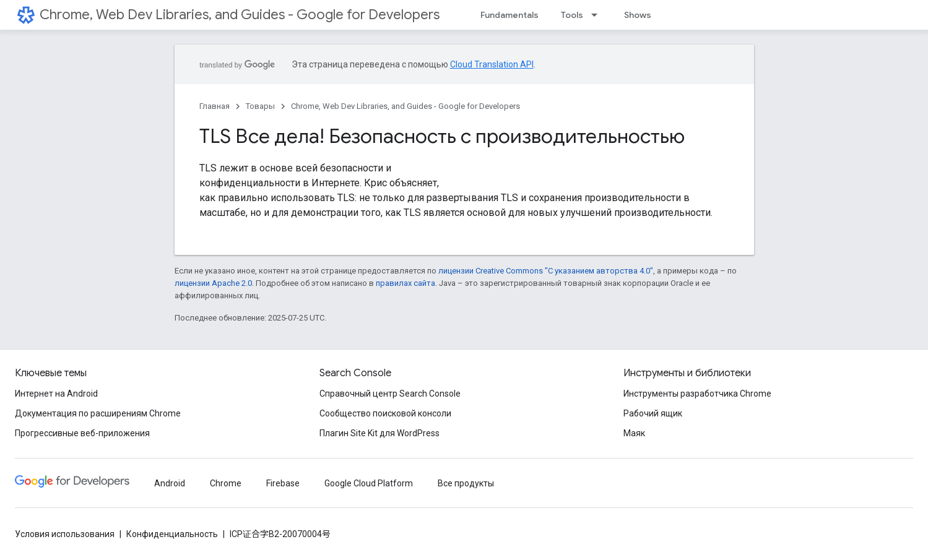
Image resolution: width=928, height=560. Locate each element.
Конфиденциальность (172, 534)
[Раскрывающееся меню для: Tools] (598, 15)
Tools (572, 15)
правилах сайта (405, 283)
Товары (260, 106)
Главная (215, 106)
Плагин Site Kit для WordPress (379, 433)
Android (170, 483)
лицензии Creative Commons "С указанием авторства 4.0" (546, 271)
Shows (638, 15)
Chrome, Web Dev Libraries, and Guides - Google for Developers (240, 15)
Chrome (226, 483)
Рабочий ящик (653, 413)
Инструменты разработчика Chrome (697, 394)
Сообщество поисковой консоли (385, 413)
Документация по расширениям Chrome (98, 413)
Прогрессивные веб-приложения (82, 433)
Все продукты (466, 483)
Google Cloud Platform (369, 483)
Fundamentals (510, 15)
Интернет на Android (56, 394)
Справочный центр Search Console (390, 394)
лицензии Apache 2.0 (213, 283)
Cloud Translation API (492, 64)
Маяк (634, 433)
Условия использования (65, 534)
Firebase (283, 483)
